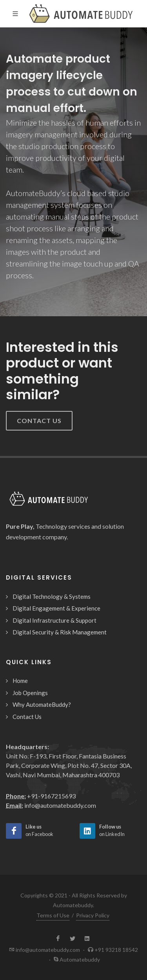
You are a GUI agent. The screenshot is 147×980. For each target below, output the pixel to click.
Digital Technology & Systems (52, 596)
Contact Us (39, 421)
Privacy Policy (93, 915)
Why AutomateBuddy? (42, 704)
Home (20, 681)
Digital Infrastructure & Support (54, 620)
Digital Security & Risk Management (60, 632)
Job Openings (30, 693)
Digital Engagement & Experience (56, 608)
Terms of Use (53, 915)
